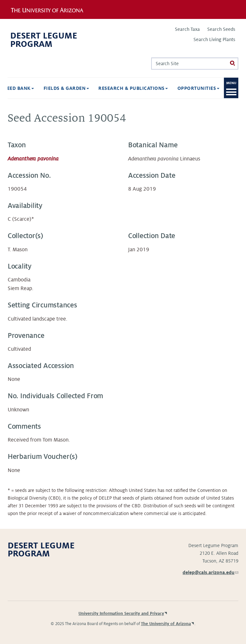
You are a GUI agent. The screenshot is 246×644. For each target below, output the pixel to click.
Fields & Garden (66, 88)
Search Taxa (187, 29)
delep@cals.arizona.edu (210, 572)
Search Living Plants (214, 39)
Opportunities (198, 88)
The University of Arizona (166, 624)
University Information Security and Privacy (121, 614)
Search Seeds (221, 29)
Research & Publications (133, 88)
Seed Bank (19, 88)
